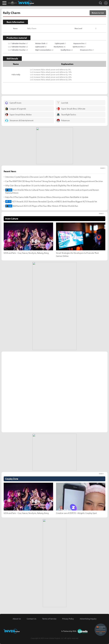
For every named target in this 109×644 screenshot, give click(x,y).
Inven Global (26, 3)
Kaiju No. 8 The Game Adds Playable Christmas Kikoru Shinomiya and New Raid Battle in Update (47, 197)
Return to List (98, 13)
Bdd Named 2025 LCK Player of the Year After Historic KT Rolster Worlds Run (42, 206)
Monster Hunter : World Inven (17, 3)
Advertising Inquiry (88, 619)
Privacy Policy (68, 619)
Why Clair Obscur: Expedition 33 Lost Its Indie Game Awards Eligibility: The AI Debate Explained (47, 185)
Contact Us (32, 619)
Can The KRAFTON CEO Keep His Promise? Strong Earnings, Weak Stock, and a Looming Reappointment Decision (54, 181)
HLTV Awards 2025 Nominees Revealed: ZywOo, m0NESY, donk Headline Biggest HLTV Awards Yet (51, 202)
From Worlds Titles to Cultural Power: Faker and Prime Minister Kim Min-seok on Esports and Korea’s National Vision (52, 191)
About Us (17, 619)
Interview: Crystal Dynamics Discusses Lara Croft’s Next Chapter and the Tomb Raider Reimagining (48, 177)
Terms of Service (49, 619)
